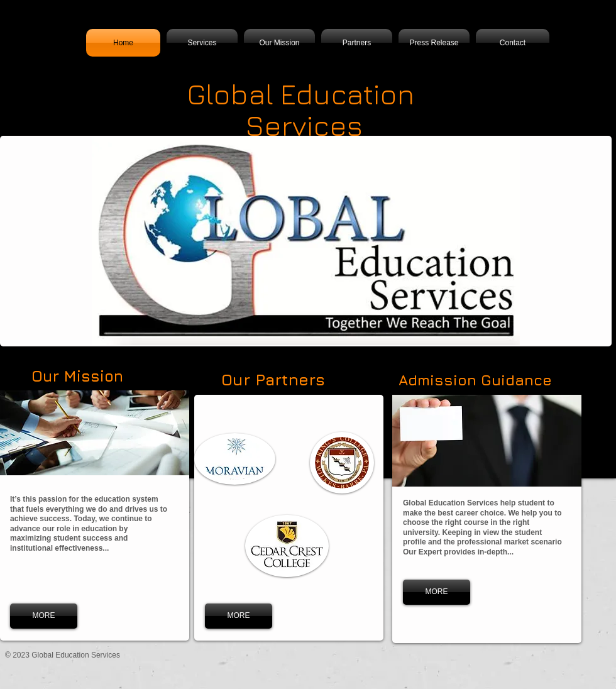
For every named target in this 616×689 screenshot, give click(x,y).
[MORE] (44, 616)
